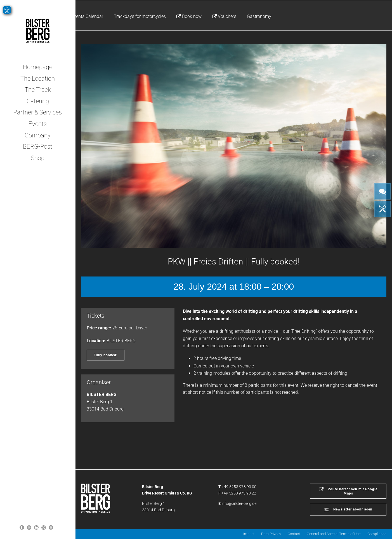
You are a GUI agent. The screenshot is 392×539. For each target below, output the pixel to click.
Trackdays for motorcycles (140, 16)
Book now (189, 16)
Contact (294, 534)
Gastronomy (259, 16)
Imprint (249, 534)
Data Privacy (271, 534)
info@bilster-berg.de (239, 503)
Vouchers (224, 16)
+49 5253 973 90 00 (239, 487)
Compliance (377, 534)
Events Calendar (87, 16)
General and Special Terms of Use (334, 534)
